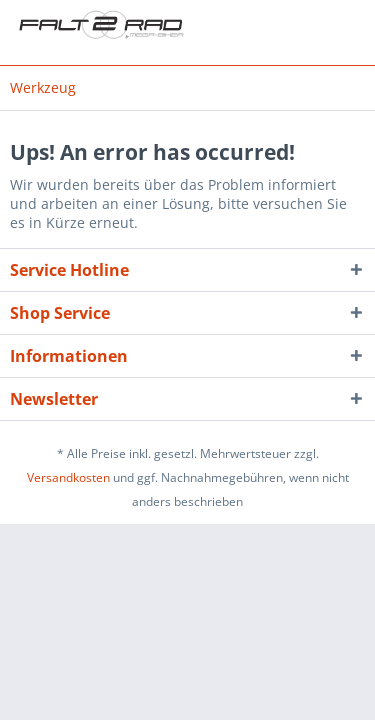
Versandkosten (68, 477)
